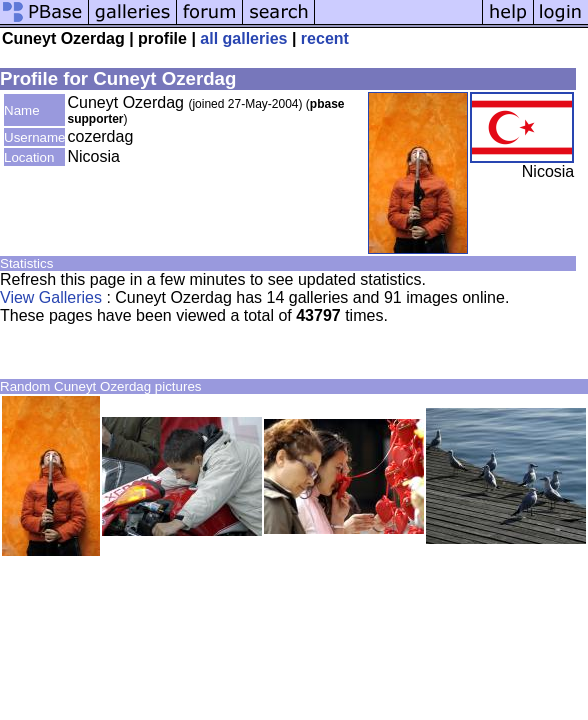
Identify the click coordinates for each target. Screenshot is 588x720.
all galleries (243, 38)
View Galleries (51, 297)
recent (325, 38)
